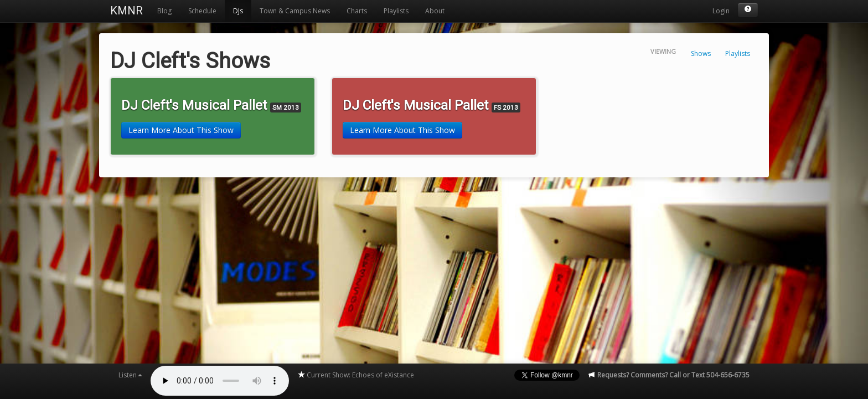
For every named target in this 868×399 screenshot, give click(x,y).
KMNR (126, 11)
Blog (164, 11)
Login (721, 11)
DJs (238, 11)
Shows (701, 53)
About (435, 11)
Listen (130, 375)
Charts (357, 11)
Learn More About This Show (181, 130)
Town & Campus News (295, 11)
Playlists (396, 11)
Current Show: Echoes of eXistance (356, 375)
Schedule (202, 11)
